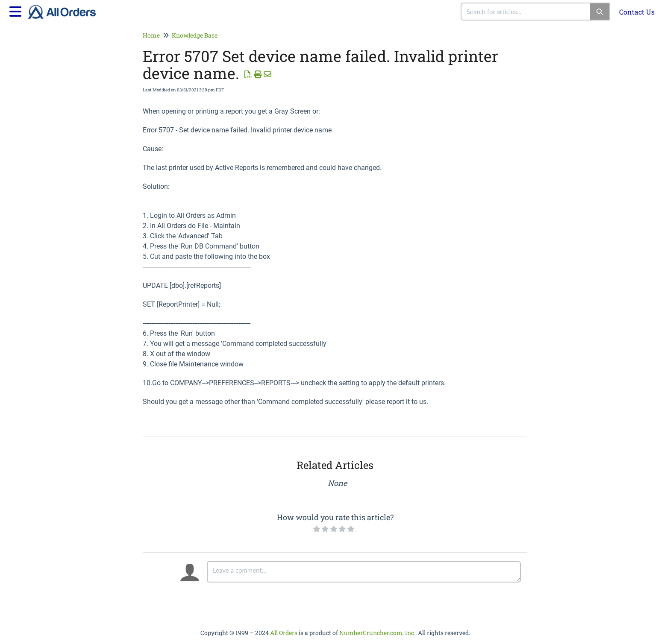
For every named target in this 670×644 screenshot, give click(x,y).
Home (151, 35)
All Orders (284, 633)
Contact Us (637, 12)
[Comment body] (364, 572)
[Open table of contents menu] (17, 10)
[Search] (600, 12)
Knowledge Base (195, 35)
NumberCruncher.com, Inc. (377, 633)
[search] (526, 12)
